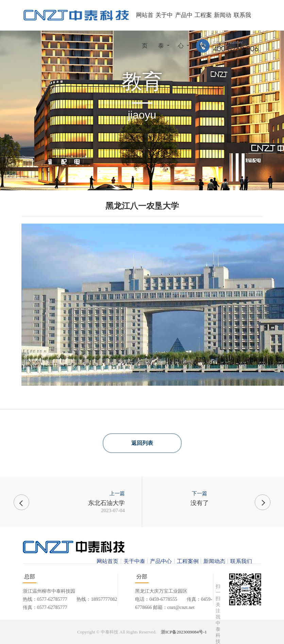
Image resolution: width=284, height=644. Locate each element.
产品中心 (161, 561)
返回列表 (142, 443)
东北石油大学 (106, 503)
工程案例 (188, 561)
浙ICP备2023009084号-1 (184, 632)
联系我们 (241, 561)
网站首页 (107, 561)
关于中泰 (134, 561)
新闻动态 (214, 561)
